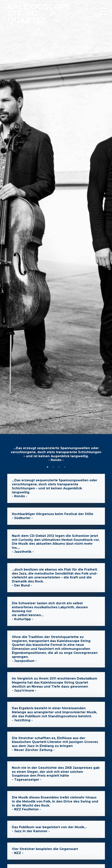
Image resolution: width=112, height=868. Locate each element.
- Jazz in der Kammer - (56, 829)
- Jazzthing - (56, 714)
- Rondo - (56, 488)
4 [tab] (65, 467)
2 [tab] (53, 467)
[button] (103, 12)
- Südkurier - (56, 516)
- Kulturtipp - (56, 611)
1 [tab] (47, 467)
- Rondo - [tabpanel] (56, 454)
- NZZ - (56, 851)
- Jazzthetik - (56, 544)
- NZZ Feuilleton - (56, 804)
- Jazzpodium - (56, 649)
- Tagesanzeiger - (56, 774)
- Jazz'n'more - (56, 685)
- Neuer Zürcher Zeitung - (56, 744)
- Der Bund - (56, 578)
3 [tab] (59, 467)
